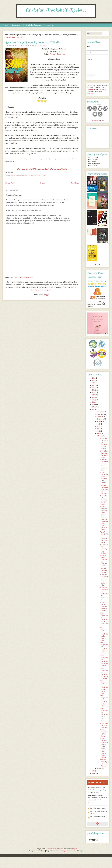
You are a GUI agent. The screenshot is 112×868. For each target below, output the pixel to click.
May (98, 429)
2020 (94, 393)
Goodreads (61, 54)
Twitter (104, 89)
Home (6, 25)
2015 (94, 405)
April (98, 431)
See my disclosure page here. (42, 290)
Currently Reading (97, 174)
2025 (94, 380)
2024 (94, 383)
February (100, 436)
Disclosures (16, 25)
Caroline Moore (40, 851)
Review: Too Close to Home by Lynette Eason (104, 500)
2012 (94, 771)
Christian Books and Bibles (15, 37)
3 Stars (13, 175)
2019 (94, 395)
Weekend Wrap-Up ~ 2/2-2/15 (104, 570)
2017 (93, 400)
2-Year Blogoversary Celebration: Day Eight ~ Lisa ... (104, 619)
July (98, 424)
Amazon (53, 54)
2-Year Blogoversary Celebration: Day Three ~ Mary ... (104, 687)
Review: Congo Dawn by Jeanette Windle (32, 43)
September (100, 419)
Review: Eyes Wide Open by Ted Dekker (104, 549)
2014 (94, 407)
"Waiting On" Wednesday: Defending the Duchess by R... (104, 594)
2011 (93, 773)
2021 (94, 390)
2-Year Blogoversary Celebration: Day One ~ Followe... (104, 715)
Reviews (18, 175)
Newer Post (10, 183)
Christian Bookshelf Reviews (56, 10)
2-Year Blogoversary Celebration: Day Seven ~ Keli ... (104, 634)
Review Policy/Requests (32, 25)
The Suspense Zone (34, 175)
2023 (94, 385)
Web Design (79, 851)
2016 (94, 402)
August (99, 421)
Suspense (24, 175)
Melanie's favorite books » (101, 265)
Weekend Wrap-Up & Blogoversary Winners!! (104, 489)
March (99, 433)
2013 (94, 409)
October (99, 417)
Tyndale (43, 175)
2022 (94, 388)
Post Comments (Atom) (24, 277)
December (100, 412)
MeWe (98, 120)
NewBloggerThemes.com (67, 851)
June (98, 426)
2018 (94, 397)
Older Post (75, 183)
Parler (93, 120)
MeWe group (93, 89)
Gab (102, 120)
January (99, 768)
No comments (42, 45)
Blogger (47, 295)
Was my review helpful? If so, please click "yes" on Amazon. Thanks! (42, 169)
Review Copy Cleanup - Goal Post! (104, 725)
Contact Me (49, 25)
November (100, 414)
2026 (94, 378)
